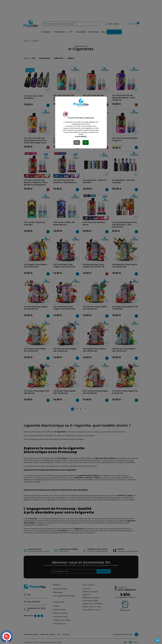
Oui (86, 142)
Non (77, 142)
